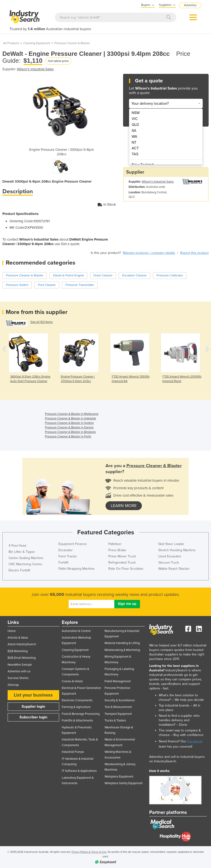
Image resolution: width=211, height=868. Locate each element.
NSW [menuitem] (136, 113)
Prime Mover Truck (122, 556)
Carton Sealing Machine (26, 558)
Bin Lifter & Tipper (22, 552)
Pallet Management (118, 681)
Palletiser (115, 544)
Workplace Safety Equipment (124, 783)
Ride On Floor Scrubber (126, 569)
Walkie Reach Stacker (174, 569)
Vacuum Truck (169, 562)
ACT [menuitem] (135, 148)
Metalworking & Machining (122, 650)
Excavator (66, 550)
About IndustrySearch (22, 644)
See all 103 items (42, 322)
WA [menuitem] (134, 137)
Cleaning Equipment (37, 43)
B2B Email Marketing (22, 658)
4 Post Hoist (17, 546)
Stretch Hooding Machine (177, 550)
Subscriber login (33, 717)
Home (12, 631)
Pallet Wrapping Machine (77, 569)
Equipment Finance (73, 544)
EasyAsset (195, 741)
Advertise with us (19, 671)
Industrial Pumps (73, 752)
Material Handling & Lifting (122, 643)
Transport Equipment (118, 714)
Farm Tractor (68, 556)
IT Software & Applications (79, 771)
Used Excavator (170, 556)
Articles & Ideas (18, 638)
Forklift (63, 562)
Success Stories (18, 678)
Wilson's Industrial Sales (35, 69)
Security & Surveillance (120, 700)
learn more (124, 506)
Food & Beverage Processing (81, 714)
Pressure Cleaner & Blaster (72, 43)
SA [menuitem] (134, 131)
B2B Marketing (18, 651)
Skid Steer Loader (171, 544)
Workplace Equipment (119, 777)
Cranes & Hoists (72, 681)
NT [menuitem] (134, 142)
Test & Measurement (118, 707)
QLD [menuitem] (135, 125)
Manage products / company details (149, 253)
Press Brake (117, 550)
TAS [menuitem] (135, 154)
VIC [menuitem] (135, 119)
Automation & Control (76, 631)
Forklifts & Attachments (77, 721)
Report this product (194, 253)
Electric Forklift (19, 570)
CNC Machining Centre (25, 564)
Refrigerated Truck (122, 562)
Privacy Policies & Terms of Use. (89, 852)
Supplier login (33, 707)
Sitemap (13, 685)
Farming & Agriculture (76, 707)
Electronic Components (77, 700)
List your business (33, 695)
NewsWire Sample (20, 665)
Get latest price (58, 61)
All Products (11, 43)
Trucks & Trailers (115, 721)
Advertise (190, 5)
